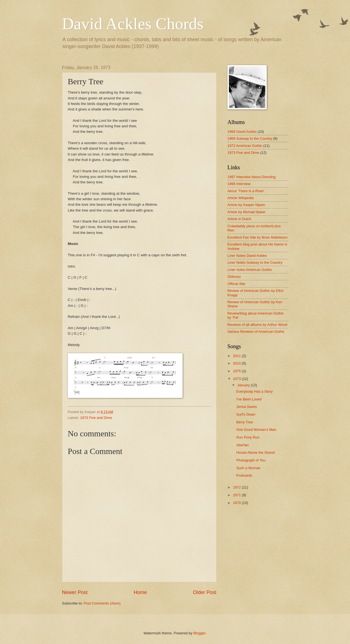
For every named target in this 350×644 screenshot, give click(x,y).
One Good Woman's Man (256, 430)
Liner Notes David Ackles (247, 256)
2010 (237, 363)
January (244, 385)
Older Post (205, 592)
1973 (237, 379)
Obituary (234, 277)
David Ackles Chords (133, 24)
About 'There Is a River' (246, 191)
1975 (237, 371)
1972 (237, 487)
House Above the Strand (256, 452)
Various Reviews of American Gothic (256, 332)
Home (140, 592)
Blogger (199, 633)
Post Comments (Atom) (102, 603)
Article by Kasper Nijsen (246, 205)
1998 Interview (239, 184)
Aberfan (243, 445)
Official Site (237, 284)
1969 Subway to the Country (250, 138)
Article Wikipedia (241, 198)
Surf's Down (246, 414)
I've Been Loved (249, 399)
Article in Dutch (240, 219)
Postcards (244, 475)
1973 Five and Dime (96, 418)
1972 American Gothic (245, 146)
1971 (237, 495)
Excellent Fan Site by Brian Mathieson (258, 237)
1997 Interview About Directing (252, 177)
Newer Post (75, 592)
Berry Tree (245, 422)
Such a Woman (249, 468)
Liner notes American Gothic (250, 270)
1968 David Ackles (242, 132)
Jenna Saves (247, 407)
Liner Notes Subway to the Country (255, 262)
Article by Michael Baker (247, 212)
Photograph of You (251, 460)
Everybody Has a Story (255, 391)
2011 (237, 356)
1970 (237, 503)
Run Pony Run (248, 437)
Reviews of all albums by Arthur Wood (257, 325)
